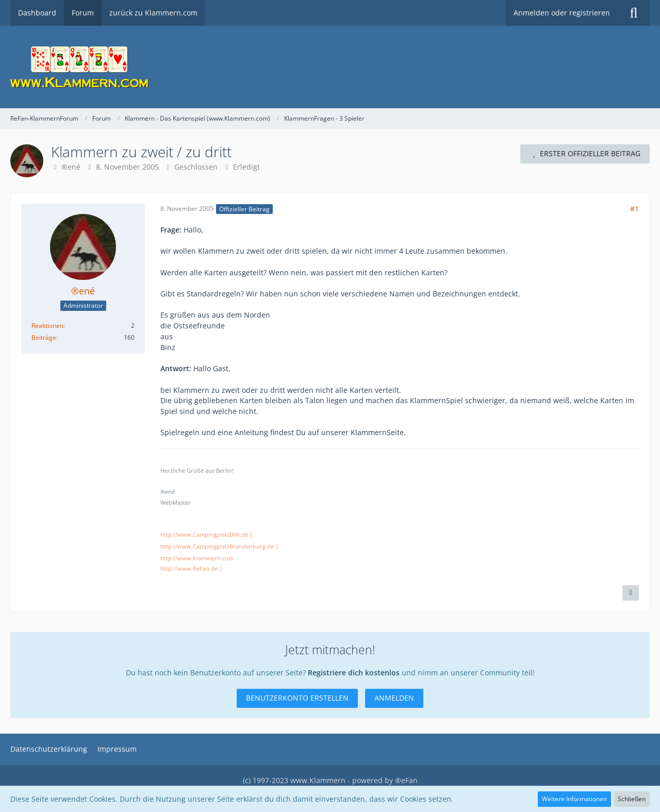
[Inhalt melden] (631, 593)
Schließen (632, 799)
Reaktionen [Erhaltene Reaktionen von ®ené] (47, 326)
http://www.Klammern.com (197, 558)
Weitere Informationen (574, 799)
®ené (71, 167)
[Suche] (634, 13)
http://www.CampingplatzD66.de (204, 535)
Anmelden (394, 698)
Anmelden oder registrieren (562, 13)
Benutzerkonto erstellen (297, 698)
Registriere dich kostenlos (354, 673)
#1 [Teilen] (634, 209)
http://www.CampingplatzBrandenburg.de (217, 546)
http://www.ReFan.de (189, 569)
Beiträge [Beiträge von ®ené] (44, 337)
